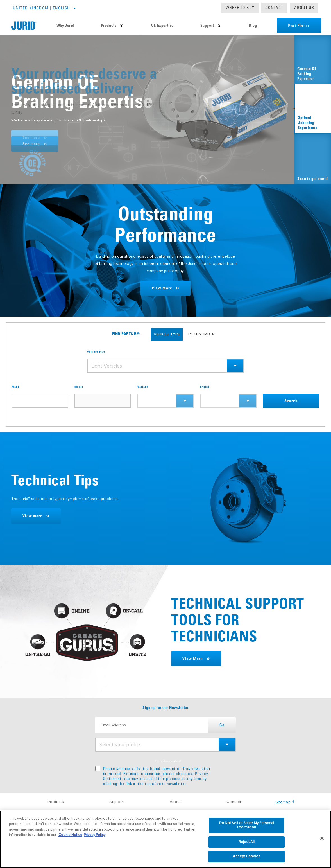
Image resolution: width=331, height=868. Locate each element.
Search (291, 401)
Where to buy (240, 8)
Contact (274, 8)
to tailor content (168, 761)
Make (16, 387)
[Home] (27, 26)
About (175, 802)
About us (304, 8)
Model (79, 387)
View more (32, 516)
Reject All (247, 842)
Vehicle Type (96, 352)
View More (162, 288)
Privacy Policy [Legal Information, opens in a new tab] (95, 835)
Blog (253, 26)
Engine (205, 387)
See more (31, 138)
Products (109, 26)
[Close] (322, 838)
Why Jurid (65, 26)
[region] (165, 839)
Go (222, 725)
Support (207, 26)
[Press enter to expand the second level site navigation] (122, 26)
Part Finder (299, 26)
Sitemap (285, 802)
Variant (143, 387)
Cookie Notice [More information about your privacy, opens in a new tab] (70, 835)
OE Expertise (162, 26)
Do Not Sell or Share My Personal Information (247, 825)
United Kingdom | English (42, 8)
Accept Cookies (247, 856)
